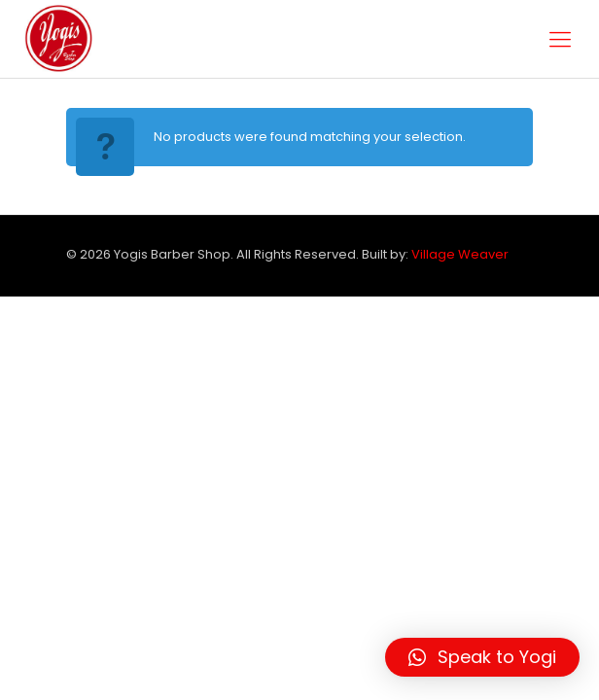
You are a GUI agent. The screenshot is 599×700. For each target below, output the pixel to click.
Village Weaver (460, 254)
